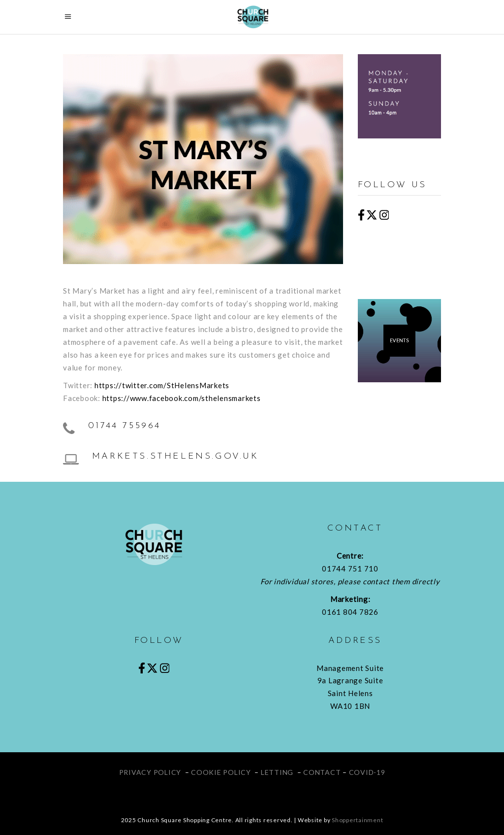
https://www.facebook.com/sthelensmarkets (182, 398)
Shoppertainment (357, 820)
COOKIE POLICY (221, 772)
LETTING (277, 772)
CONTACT (322, 772)
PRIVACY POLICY (150, 772)
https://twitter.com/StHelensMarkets (162, 385)
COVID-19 (367, 772)
